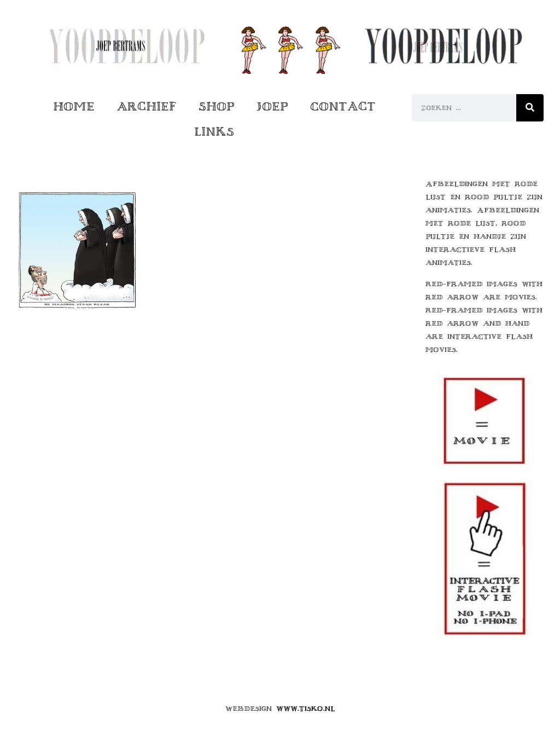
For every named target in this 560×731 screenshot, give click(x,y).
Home (74, 106)
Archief (147, 106)
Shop (217, 106)
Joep (272, 106)
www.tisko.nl (306, 709)
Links (214, 132)
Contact (343, 106)
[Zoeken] (530, 108)
